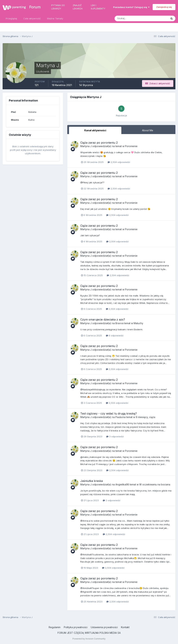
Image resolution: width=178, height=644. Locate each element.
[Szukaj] (128, 18)
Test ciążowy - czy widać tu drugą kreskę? (109, 413)
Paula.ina (120, 417)
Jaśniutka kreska (92, 481)
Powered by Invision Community (89, 639)
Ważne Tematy (55, 18)
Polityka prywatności (76, 627)
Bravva (119, 323)
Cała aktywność (32, 18)
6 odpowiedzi (115, 335)
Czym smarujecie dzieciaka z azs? (103, 319)
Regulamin (55, 627)
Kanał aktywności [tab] (95, 130)
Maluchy (138, 323)
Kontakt (125, 627)
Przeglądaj (11, 18)
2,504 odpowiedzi (119, 162)
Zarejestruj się (164, 7)
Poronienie (131, 146)
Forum (33, 7)
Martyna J (86, 146)
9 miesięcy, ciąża (145, 417)
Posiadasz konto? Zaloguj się (131, 7)
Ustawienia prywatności (104, 627)
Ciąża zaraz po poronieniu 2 (99, 143)
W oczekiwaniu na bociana (155, 484)
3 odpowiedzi (115, 436)
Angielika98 (122, 484)
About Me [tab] (148, 130)
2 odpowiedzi (112, 500)
